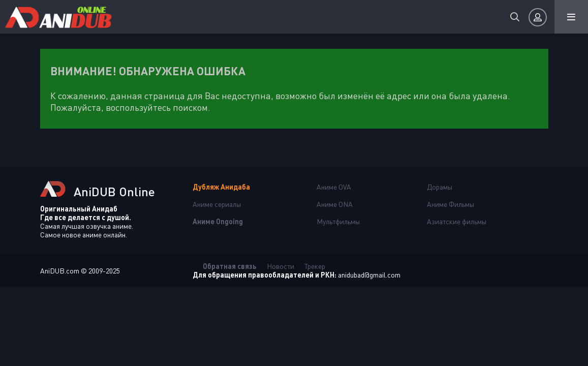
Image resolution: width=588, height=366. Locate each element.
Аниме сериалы (217, 204)
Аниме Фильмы (451, 204)
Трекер (315, 266)
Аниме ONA (335, 204)
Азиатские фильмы (457, 221)
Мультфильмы (338, 221)
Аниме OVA (334, 187)
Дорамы (440, 187)
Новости (281, 266)
